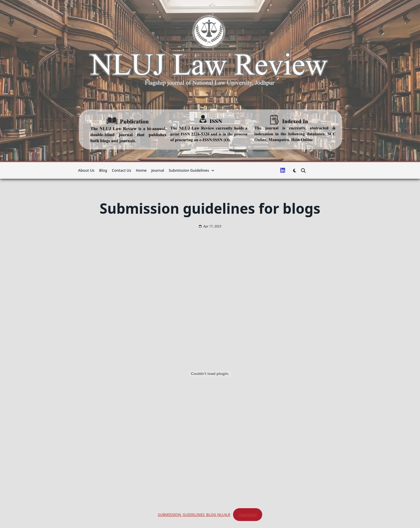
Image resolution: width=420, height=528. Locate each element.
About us (86, 170)
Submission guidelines (191, 170)
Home (141, 170)
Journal (158, 170)
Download (248, 515)
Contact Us (121, 170)
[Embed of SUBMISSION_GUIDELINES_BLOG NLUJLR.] (210, 374)
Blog (103, 170)
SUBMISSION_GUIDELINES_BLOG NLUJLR (194, 515)
